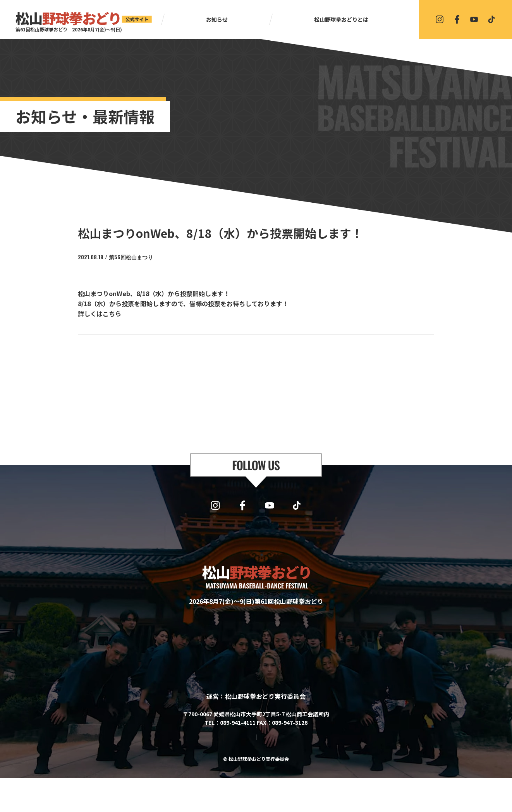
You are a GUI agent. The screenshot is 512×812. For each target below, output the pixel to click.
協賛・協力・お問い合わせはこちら (256, 748)
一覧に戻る (259, 355)
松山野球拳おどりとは (341, 19)
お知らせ (217, 19)
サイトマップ (225, 771)
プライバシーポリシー (276, 771)
